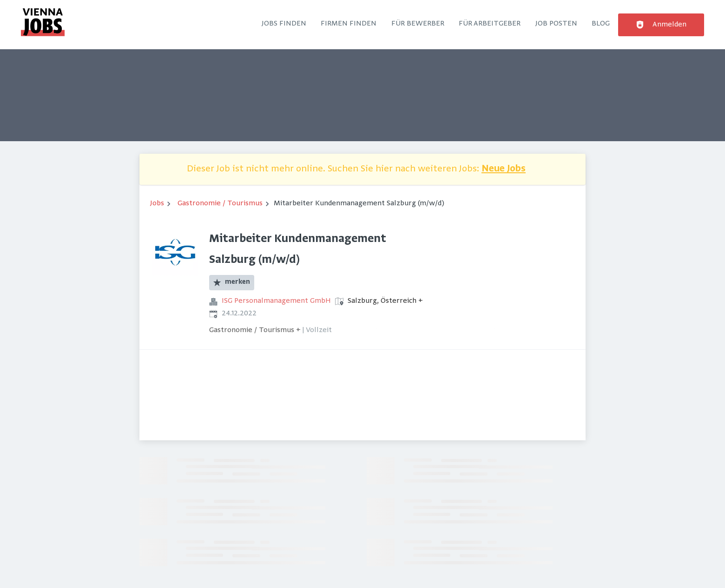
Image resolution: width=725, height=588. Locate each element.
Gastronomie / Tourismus (220, 203)
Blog (601, 24)
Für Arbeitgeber (490, 24)
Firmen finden (349, 24)
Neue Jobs (504, 169)
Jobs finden (284, 24)
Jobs (157, 203)
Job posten (556, 24)
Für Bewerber (418, 24)
